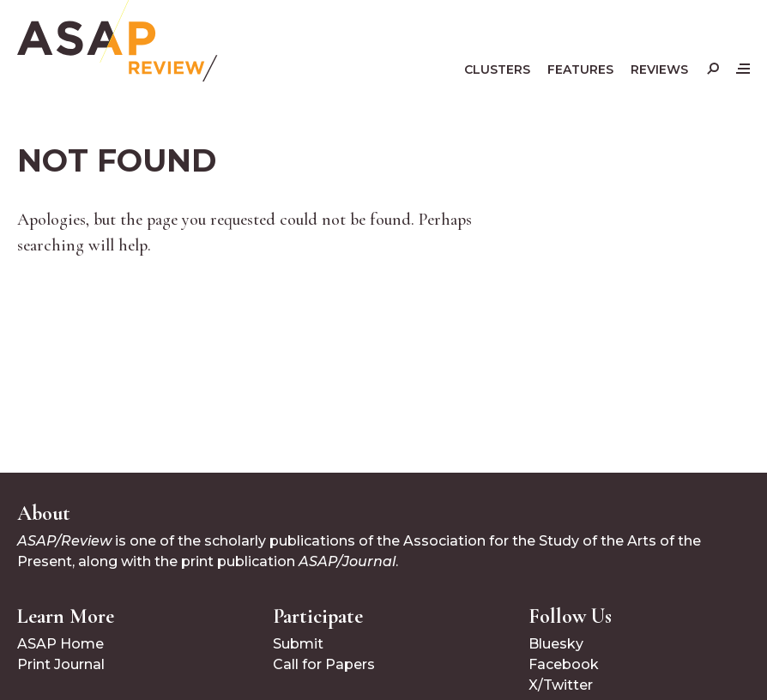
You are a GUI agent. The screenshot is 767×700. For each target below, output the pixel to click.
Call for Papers (324, 664)
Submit (298, 644)
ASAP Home (60, 644)
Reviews (659, 69)
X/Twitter (561, 685)
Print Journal (61, 664)
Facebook (564, 664)
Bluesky (556, 644)
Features (580, 69)
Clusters (497, 69)
